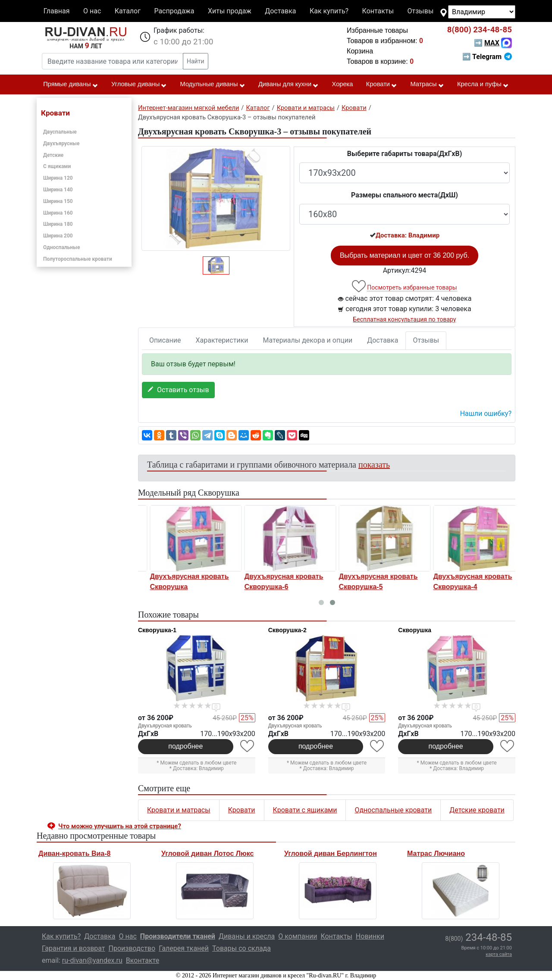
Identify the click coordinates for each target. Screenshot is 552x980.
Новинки (370, 936)
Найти (196, 61)
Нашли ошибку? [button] (486, 414)
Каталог (128, 11)
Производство (132, 948)
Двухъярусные (61, 144)
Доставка (280, 11)
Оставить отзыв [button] (178, 390)
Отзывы (421, 11)
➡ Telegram (487, 57)
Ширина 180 (58, 224)
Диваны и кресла (247, 936)
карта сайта (499, 954)
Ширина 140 (58, 190)
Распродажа (174, 11)
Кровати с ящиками (305, 810)
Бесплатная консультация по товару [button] (405, 319)
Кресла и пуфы (483, 84)
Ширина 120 (58, 178)
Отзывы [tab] (426, 340)
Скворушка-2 (287, 630)
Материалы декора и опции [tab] (308, 340)
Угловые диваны (139, 84)
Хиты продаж (230, 11)
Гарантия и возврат (74, 948)
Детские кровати (477, 810)
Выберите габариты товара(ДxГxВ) (405, 154)
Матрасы (427, 84)
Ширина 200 (58, 236)
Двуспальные (60, 132)
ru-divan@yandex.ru (92, 960)
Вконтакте (143, 960)
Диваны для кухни (289, 84)
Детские (53, 155)
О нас (92, 11)
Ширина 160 (58, 213)
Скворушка (415, 630)
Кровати (382, 84)
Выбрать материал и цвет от (405, 255)
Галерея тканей (184, 948)
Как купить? (329, 11)
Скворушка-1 (157, 630)
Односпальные (62, 247)
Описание (165, 340)
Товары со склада (241, 948)
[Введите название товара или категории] (113, 61)
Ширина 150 (58, 201)
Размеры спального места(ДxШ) (405, 195)
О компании (298, 936)
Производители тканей (178, 936)
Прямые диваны (71, 84)
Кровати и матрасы (179, 810)
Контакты (378, 11)
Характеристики (222, 340)
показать (374, 465)
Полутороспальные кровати (78, 259)
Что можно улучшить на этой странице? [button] (120, 826)
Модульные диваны (213, 84)
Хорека (343, 84)
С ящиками (57, 166)
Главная (57, 11)
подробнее (185, 746)
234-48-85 (480, 30)
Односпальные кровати (393, 810)
